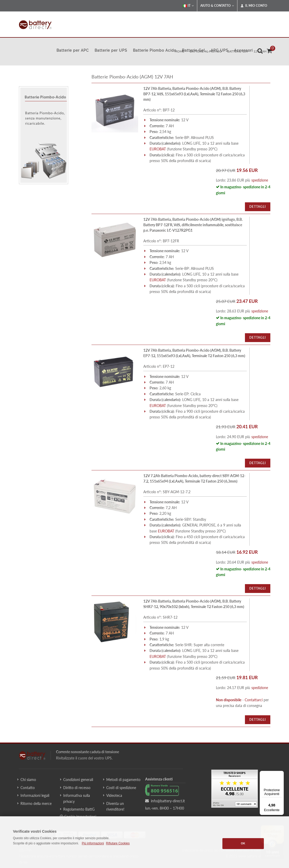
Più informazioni (93, 843)
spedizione (260, 180)
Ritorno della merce (36, 803)
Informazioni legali (35, 795)
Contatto (28, 788)
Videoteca (114, 795)
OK (243, 843)
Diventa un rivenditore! (115, 806)
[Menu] (281, 774)
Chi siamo (28, 780)
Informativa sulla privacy (77, 798)
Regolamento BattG (79, 809)
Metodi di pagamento (123, 780)
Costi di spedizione (121, 788)
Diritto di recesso (77, 788)
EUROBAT (158, 149)
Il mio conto (254, 6)
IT (188, 6)
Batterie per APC (73, 50)
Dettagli (258, 207)
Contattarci (254, 700)
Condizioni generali (78, 780)
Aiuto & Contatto (217, 6)
